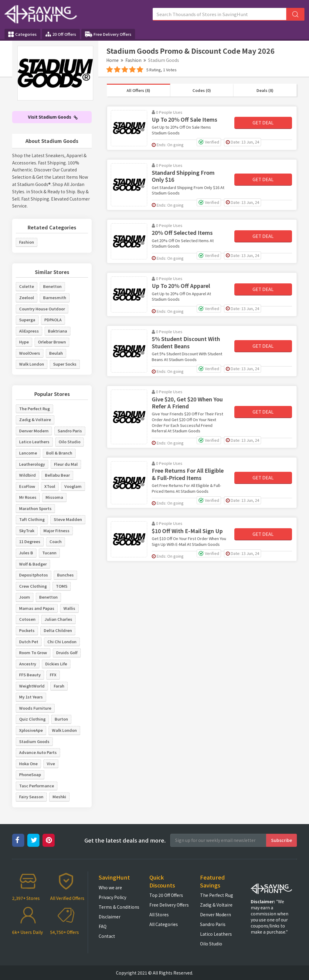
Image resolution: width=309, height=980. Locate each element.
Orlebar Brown (52, 342)
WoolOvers (30, 353)
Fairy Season (31, 797)
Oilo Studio (70, 442)
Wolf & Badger (33, 564)
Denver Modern (34, 431)
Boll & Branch (59, 453)
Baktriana (58, 331)
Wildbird (27, 475)
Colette (27, 286)
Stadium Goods (34, 741)
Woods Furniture (35, 708)
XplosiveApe (31, 730)
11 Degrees (30, 541)
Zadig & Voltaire (35, 419)
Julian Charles (58, 619)
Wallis (69, 608)
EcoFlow (27, 486)
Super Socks (65, 364)
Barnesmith (55, 297)
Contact (107, 936)
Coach (56, 541)
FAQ (103, 926)
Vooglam (73, 486)
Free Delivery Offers (108, 34)
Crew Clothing (33, 586)
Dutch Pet (29, 642)
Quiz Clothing (32, 719)
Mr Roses (28, 497)
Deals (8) (265, 90)
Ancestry (28, 664)
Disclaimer (110, 917)
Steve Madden (68, 519)
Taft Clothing (32, 519)
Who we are (110, 887)
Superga (27, 320)
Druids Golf (67, 652)
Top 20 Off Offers (166, 895)
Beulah (56, 353)
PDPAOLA (53, 320)
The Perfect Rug (34, 409)
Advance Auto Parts (38, 752)
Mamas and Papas (37, 608)
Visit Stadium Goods (53, 117)
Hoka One (28, 764)
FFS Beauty (30, 675)
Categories (22, 34)
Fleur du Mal (66, 464)
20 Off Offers (61, 34)
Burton (61, 719)
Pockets (27, 630)
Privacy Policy (112, 897)
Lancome (28, 453)
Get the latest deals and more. (125, 840)
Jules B (26, 553)
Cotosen (27, 619)
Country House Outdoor (42, 309)
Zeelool (27, 297)
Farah (59, 686)
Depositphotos (34, 575)
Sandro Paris (70, 431)
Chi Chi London (62, 642)
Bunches (65, 575)
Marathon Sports (35, 508)
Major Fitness (56, 531)
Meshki (59, 797)
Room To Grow (33, 652)
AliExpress (29, 331)
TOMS (62, 586)
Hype (24, 342)
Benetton (52, 286)
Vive (51, 764)
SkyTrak (27, 531)
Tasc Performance (37, 786)
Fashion (133, 60)
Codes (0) (202, 90)
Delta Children (58, 630)
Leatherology (32, 464)
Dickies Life (56, 664)
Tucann (49, 553)
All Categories (164, 924)
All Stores (159, 914)
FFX (53, 675)
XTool (50, 486)
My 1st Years (31, 697)
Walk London (32, 364)
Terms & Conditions (119, 907)
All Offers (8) (138, 90)
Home (112, 60)
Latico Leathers (34, 442)
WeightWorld (32, 686)
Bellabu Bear (57, 475)
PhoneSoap (30, 774)
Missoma (54, 497)
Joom (25, 597)
